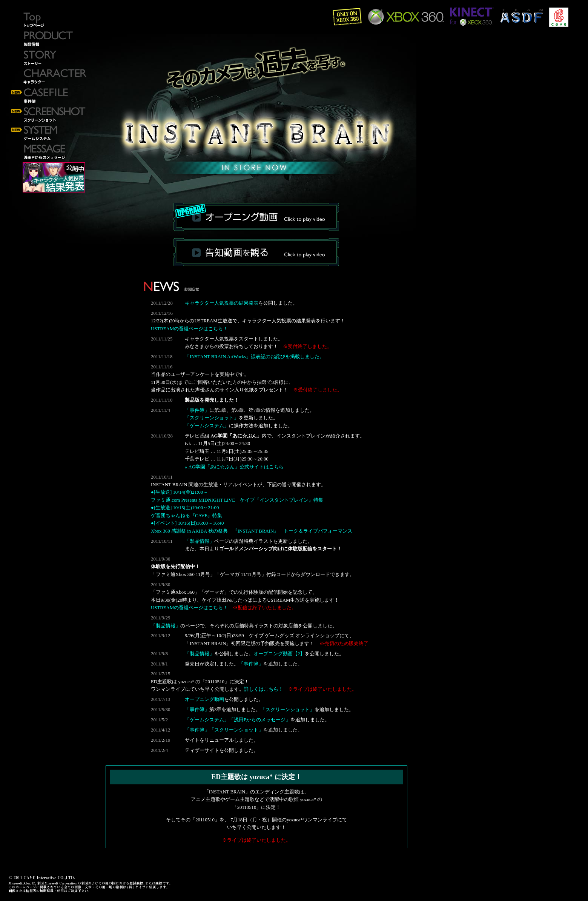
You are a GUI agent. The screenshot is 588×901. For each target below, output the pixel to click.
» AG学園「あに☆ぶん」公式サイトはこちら (234, 467)
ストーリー (49, 59)
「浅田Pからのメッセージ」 (260, 720)
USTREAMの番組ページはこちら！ (189, 329)
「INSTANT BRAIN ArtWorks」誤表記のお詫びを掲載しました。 (255, 357)
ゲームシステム (49, 134)
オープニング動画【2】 (279, 654)
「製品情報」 (200, 541)
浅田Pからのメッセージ (49, 153)
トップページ (49, 21)
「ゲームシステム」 (207, 426)
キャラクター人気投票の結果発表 (222, 303)
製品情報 (49, 40)
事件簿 (49, 96)
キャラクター (49, 77)
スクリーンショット (49, 115)
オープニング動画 (204, 699)
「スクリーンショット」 (212, 418)
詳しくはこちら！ (264, 689)
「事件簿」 (197, 410)
